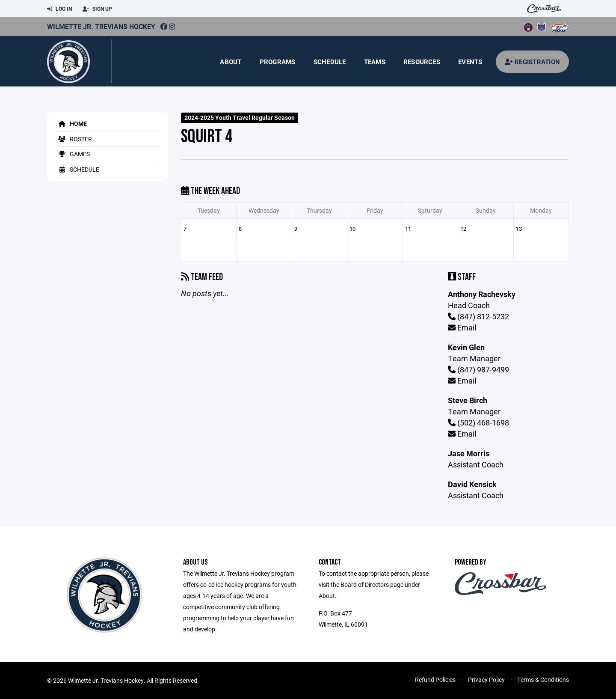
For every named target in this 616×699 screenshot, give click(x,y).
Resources (422, 62)
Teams (375, 62)
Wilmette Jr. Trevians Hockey (101, 26)
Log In (59, 9)
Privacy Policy (486, 680)
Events (470, 62)
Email (462, 327)
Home (71, 123)
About (231, 62)
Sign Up (97, 9)
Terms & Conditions (543, 680)
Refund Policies (435, 680)
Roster (74, 139)
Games (73, 154)
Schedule (330, 62)
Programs (278, 62)
